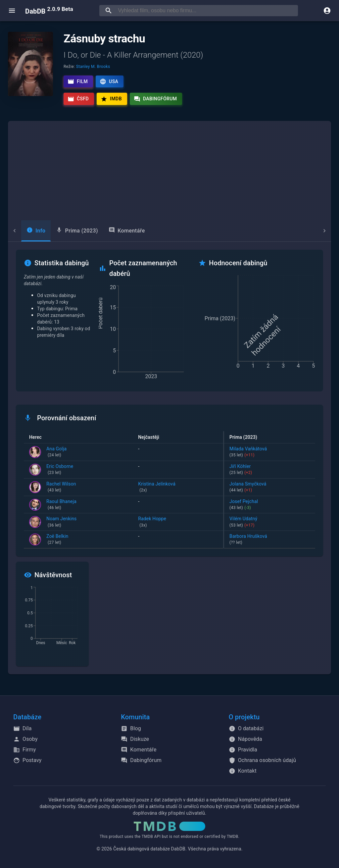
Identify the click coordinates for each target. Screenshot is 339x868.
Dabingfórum (155, 99)
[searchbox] (207, 11)
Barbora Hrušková (270, 540)
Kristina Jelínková (178, 487)
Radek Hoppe (178, 522)
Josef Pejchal (270, 505)
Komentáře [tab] (114, 230)
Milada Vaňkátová (270, 452)
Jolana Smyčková (270, 487)
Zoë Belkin (57, 540)
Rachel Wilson (61, 487)
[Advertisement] (169, 171)
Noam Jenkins (61, 522)
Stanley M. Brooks (93, 67)
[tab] (23, 231)
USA (109, 81)
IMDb (111, 99)
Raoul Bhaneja (61, 505)
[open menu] (12, 11)
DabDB (49, 11)
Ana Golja (56, 452)
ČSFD (78, 99)
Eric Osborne (60, 470)
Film (78, 81)
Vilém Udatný (270, 522)
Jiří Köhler (270, 470)
